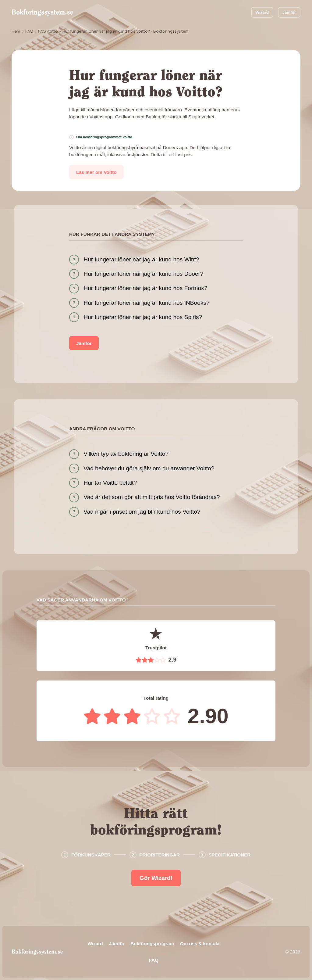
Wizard (262, 12)
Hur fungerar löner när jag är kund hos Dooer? (143, 274)
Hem (16, 31)
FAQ (29, 31)
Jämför (289, 12)
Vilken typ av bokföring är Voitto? (126, 454)
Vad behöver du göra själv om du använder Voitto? (149, 468)
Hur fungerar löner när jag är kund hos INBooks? (147, 303)
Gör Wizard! (156, 878)
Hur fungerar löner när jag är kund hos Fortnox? (145, 288)
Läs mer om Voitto (96, 172)
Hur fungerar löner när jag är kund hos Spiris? (143, 317)
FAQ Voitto (48, 31)
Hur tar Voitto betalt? (110, 483)
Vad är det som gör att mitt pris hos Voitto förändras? (152, 497)
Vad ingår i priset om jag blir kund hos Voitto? (142, 512)
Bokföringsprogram (152, 944)
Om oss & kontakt (200, 944)
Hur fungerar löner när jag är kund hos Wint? (141, 259)
